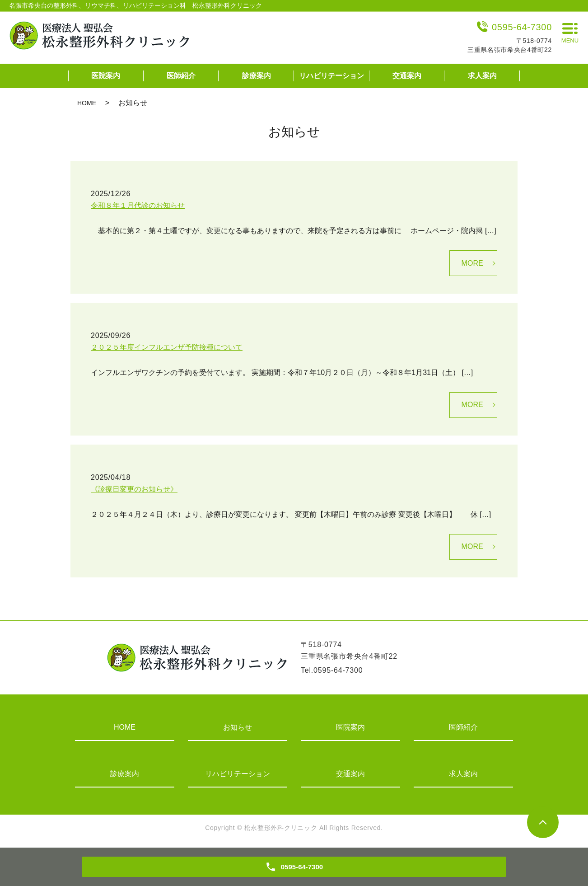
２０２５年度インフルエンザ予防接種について (167, 347)
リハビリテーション (331, 76)
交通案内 (407, 76)
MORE (472, 263)
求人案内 (482, 76)
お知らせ (238, 727)
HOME (87, 103)
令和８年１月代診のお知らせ (138, 205)
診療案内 (257, 76)
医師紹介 (181, 76)
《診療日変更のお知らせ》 (134, 489)
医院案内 (106, 76)
